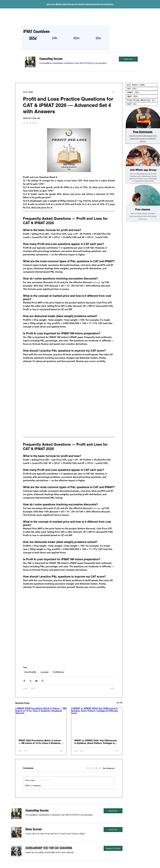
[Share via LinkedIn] (36, 681)
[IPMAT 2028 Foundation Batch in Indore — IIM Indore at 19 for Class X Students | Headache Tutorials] (41, 722)
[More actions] (113, 92)
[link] (77, 59)
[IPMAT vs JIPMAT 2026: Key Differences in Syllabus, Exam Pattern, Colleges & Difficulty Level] (97, 722)
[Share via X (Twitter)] (30, 681)
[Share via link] (43, 681)
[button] (128, 59)
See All (119, 703)
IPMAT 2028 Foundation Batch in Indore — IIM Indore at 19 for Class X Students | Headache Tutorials (40, 742)
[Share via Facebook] (24, 681)
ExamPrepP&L (30, 672)
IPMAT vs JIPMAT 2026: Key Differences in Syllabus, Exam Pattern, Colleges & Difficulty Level (95, 742)
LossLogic (45, 672)
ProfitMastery (58, 672)
